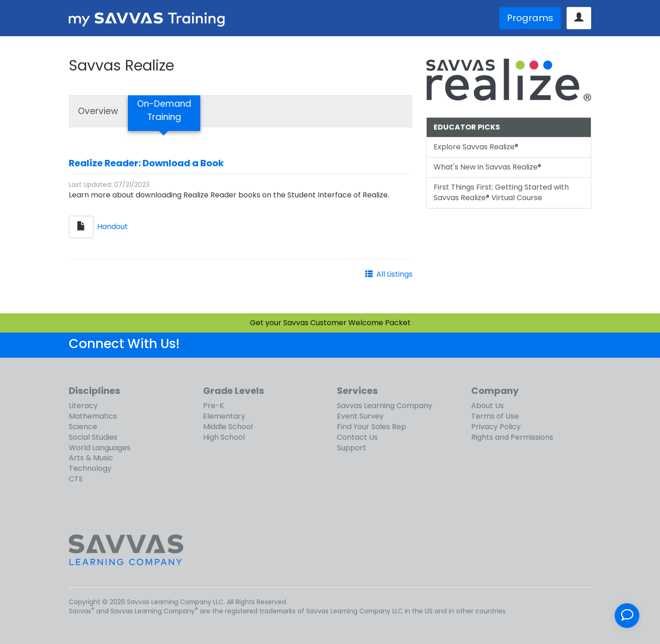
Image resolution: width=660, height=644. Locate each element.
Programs (530, 18)
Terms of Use (495, 416)
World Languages (100, 448)
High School (224, 437)
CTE (76, 479)
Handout (113, 226)
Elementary (224, 416)
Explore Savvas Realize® (476, 147)
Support (352, 448)
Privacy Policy (496, 427)
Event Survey (360, 416)
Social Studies (93, 437)
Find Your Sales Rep (371, 427)
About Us (487, 406)
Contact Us (357, 437)
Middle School (228, 427)
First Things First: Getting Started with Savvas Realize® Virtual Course (501, 192)
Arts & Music (91, 458)
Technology (90, 468)
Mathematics (93, 416)
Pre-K (214, 406)
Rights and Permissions (512, 437)
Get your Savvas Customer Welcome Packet (330, 323)
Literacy (83, 406)
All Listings (394, 274)
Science (83, 427)
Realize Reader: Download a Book (146, 163)
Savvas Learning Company (385, 406)
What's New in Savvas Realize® (487, 167)
